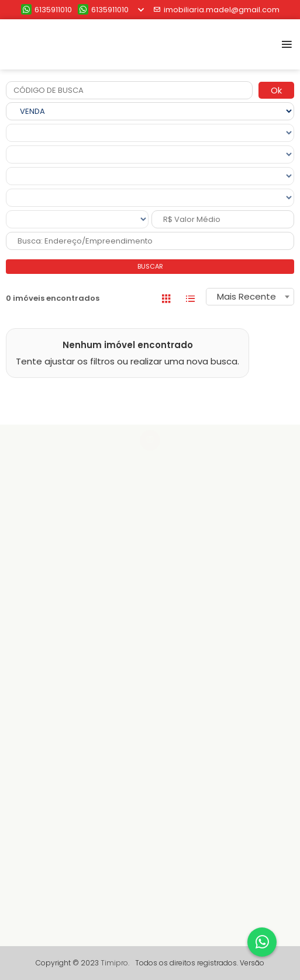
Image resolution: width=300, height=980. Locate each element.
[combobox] (250, 297)
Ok (276, 90)
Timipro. (115, 963)
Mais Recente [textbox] (246, 296)
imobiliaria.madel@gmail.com (216, 10)
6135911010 (46, 10)
